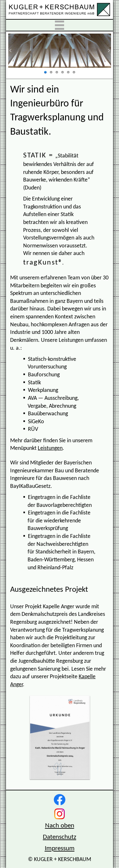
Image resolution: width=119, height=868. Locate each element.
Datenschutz (60, 837)
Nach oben (60, 826)
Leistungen (50, 448)
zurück (14, 51)
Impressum (60, 849)
